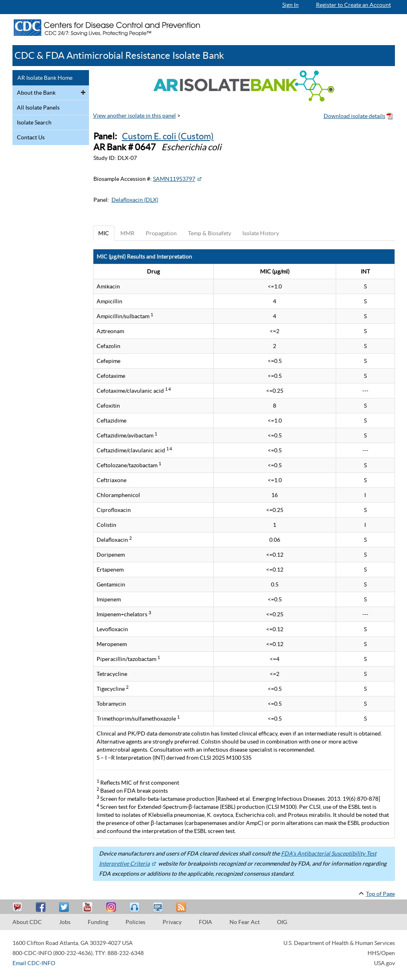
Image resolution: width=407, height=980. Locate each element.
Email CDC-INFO (34, 963)
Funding (98, 922)
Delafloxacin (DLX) (135, 200)
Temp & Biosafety (210, 233)
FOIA (206, 922)
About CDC (27, 922)
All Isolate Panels (38, 108)
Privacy (172, 922)
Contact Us (31, 137)
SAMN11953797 (174, 179)
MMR (127, 233)
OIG (282, 922)
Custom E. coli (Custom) (168, 136)
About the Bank (36, 93)
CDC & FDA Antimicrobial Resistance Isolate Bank (119, 55)
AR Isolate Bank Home (45, 78)
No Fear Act (245, 922)
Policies (135, 922)
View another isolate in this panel (134, 116)
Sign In (290, 5)
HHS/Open (381, 953)
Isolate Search (34, 122)
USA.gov (384, 963)
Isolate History (261, 233)
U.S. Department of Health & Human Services (339, 943)
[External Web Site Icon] (199, 179)
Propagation (161, 233)
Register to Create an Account (353, 5)
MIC (104, 233)
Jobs (65, 922)
